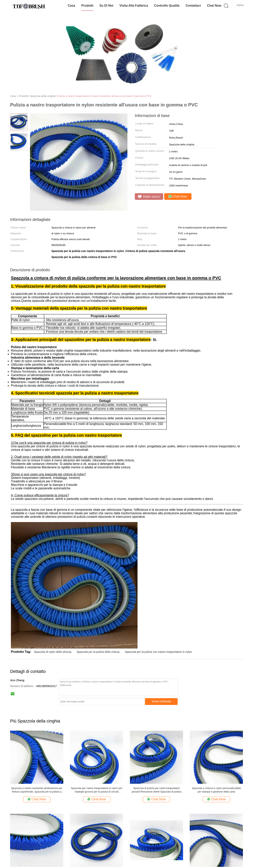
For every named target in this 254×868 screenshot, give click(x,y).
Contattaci (193, 6)
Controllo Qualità (167, 6)
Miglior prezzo (149, 197)
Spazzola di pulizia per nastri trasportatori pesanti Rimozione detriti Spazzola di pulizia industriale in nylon (157, 790)
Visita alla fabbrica (134, 6)
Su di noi (106, 6)
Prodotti (87, 6)
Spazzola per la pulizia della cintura (98, 652)
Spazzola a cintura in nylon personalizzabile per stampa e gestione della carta (216, 790)
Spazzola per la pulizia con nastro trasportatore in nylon (158, 652)
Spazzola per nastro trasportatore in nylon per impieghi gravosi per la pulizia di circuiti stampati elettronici (97, 790)
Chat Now (214, 6)
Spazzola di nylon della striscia (52, 652)
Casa (71, 6)
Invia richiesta (161, 701)
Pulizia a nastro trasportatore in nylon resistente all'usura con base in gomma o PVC (104, 96)
